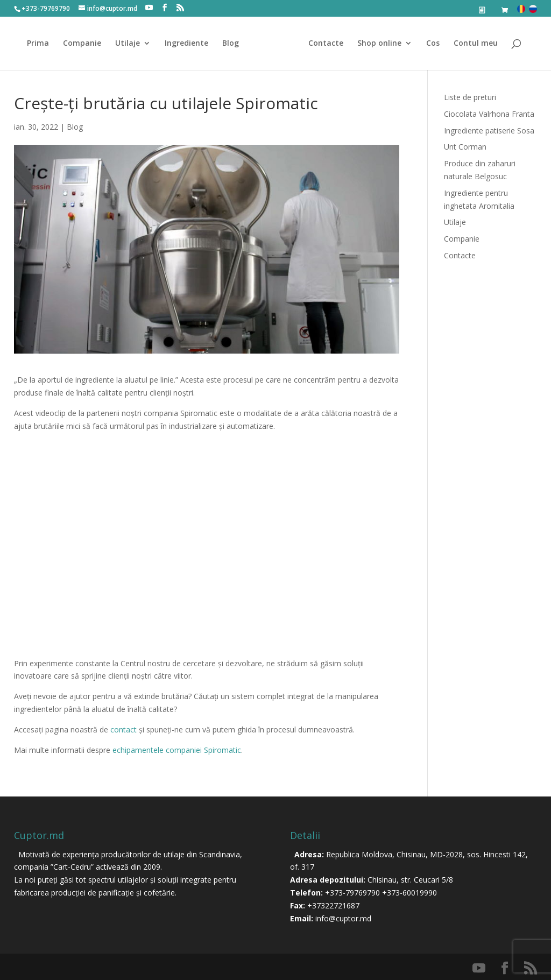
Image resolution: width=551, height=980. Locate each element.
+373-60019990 (409, 893)
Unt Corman (465, 147)
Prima (42, 44)
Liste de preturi (470, 97)
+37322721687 (333, 905)
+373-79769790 (352, 893)
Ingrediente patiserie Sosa (489, 131)
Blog (234, 44)
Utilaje (131, 44)
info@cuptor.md (343, 918)
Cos (429, 44)
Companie (86, 44)
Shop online (376, 44)
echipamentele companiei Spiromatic (177, 750)
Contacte (322, 44)
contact (123, 729)
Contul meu (472, 44)
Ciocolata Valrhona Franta (489, 114)
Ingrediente (190, 44)
